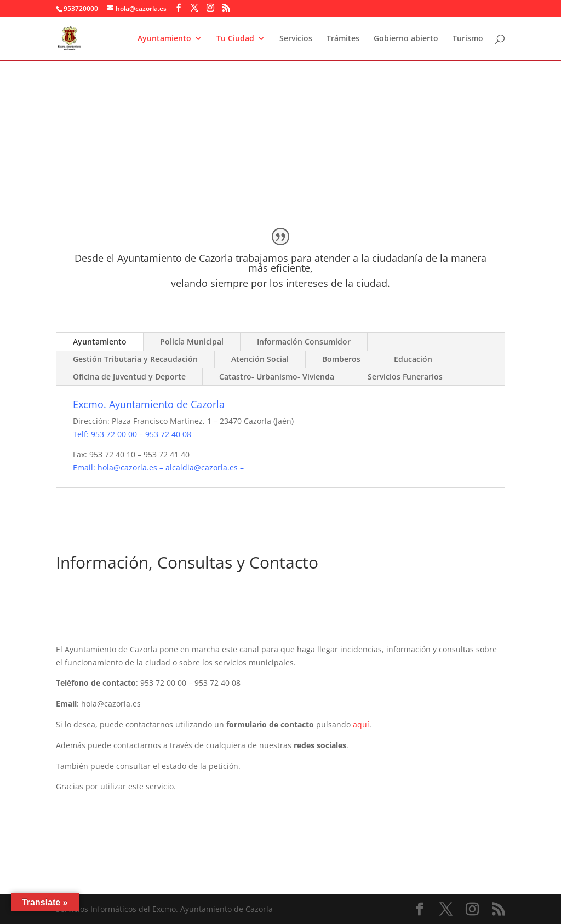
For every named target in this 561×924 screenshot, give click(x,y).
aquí (361, 724)
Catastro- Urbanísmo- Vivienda (277, 377)
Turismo (468, 39)
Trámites (343, 39)
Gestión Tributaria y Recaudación (135, 359)
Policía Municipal (192, 342)
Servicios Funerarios (405, 377)
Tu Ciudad (235, 39)
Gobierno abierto (406, 39)
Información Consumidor (304, 342)
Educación (413, 359)
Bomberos (341, 359)
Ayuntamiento (164, 39)
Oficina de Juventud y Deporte (129, 377)
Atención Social (260, 359)
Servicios (296, 39)
